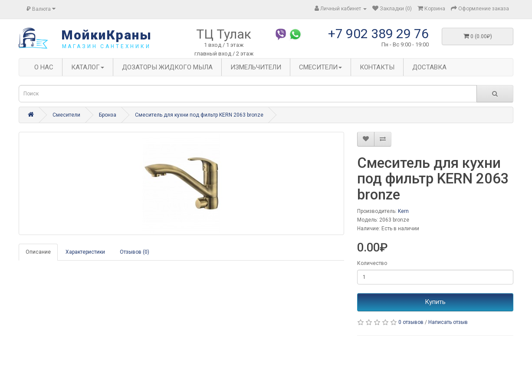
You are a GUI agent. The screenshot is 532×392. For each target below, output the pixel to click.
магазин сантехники (107, 46)
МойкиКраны (107, 35)
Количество (372, 263)
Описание (38, 252)
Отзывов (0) (135, 252)
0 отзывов (411, 322)
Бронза (108, 115)
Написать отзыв (448, 322)
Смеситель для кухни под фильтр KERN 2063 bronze (199, 115)
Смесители (66, 115)
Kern (403, 211)
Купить (435, 302)
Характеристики (85, 252)
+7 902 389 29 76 (378, 34)
